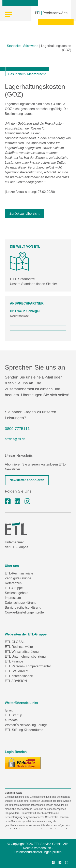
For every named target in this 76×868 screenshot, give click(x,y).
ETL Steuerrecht (17, 671)
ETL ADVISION (16, 681)
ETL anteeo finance (19, 676)
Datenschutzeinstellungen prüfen (38, 852)
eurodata (11, 720)
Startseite (14, 46)
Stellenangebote (17, 593)
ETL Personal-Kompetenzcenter (28, 666)
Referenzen (13, 583)
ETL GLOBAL (15, 642)
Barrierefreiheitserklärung (23, 607)
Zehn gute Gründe (18, 578)
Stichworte (31, 46)
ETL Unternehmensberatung (25, 656)
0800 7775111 (17, 429)
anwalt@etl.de (15, 439)
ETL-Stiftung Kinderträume (24, 730)
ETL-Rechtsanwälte (19, 573)
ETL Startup (13, 715)
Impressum (13, 598)
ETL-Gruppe (14, 588)
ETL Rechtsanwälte (19, 647)
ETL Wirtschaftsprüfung (22, 652)
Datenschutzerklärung (21, 603)
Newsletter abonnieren (27, 480)
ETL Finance (14, 661)
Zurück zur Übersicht (25, 214)
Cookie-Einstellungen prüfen (25, 612)
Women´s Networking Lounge (26, 725)
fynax (9, 710)
